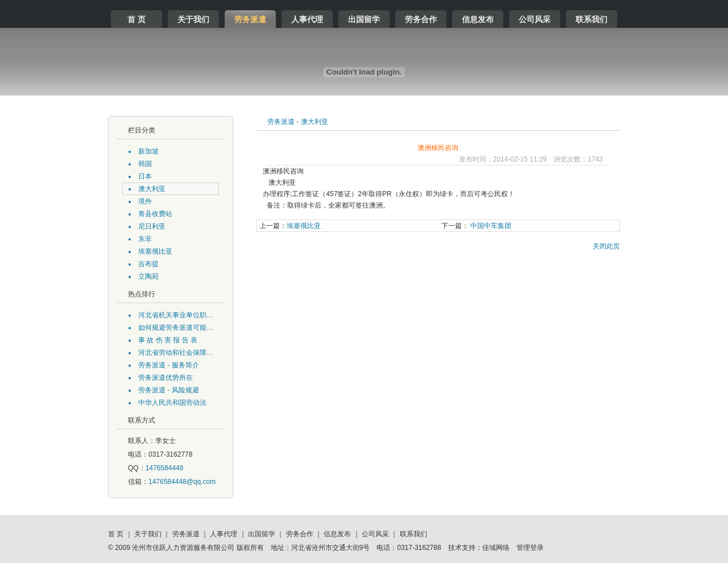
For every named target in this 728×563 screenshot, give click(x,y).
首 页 (136, 20)
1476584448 (165, 468)
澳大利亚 (315, 122)
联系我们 (591, 20)
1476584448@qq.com (182, 482)
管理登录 (530, 548)
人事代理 (307, 20)
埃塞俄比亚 (290, 226)
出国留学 (364, 20)
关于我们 (193, 20)
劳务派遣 (250, 20)
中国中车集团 (476, 226)
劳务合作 (421, 20)
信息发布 (478, 20)
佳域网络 (496, 548)
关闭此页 (606, 246)
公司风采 (535, 20)
